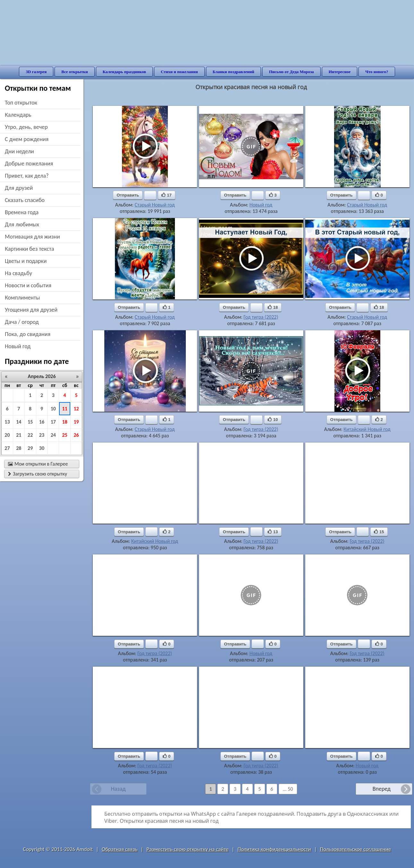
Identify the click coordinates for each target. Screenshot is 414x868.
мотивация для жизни (32, 237)
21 (19, 435)
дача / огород (22, 322)
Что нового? (377, 72)
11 (65, 409)
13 (7, 422)
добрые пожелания (29, 164)
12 (76, 409)
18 (65, 422)
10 (53, 409)
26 (76, 435)
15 (30, 422)
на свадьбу (18, 273)
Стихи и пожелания (179, 72)
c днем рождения (27, 139)
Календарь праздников (124, 72)
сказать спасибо (25, 200)
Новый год (261, 205)
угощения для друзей (31, 310)
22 (30, 435)
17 (53, 422)
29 (30, 448)
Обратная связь (120, 849)
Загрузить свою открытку (38, 474)
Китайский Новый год (367, 429)
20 (7, 435)
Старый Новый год (155, 205)
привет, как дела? (27, 176)
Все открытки (75, 72)
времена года (22, 212)
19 (76, 422)
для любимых (22, 224)
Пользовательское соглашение (355, 849)
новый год (18, 346)
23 (42, 435)
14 (19, 422)
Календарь (18, 115)
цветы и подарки (26, 261)
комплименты (22, 298)
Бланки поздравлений (234, 72)
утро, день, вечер (26, 127)
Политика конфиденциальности (274, 849)
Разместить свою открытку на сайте (187, 849)
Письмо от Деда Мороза (291, 72)
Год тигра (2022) (261, 317)
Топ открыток (21, 103)
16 (42, 422)
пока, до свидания (28, 334)
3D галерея (36, 72)
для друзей (19, 188)
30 (42, 448)
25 (65, 435)
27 (7, 448)
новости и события (28, 285)
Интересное (340, 72)
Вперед (382, 789)
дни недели (19, 151)
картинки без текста (30, 249)
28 (19, 448)
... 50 (288, 789)
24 (53, 435)
